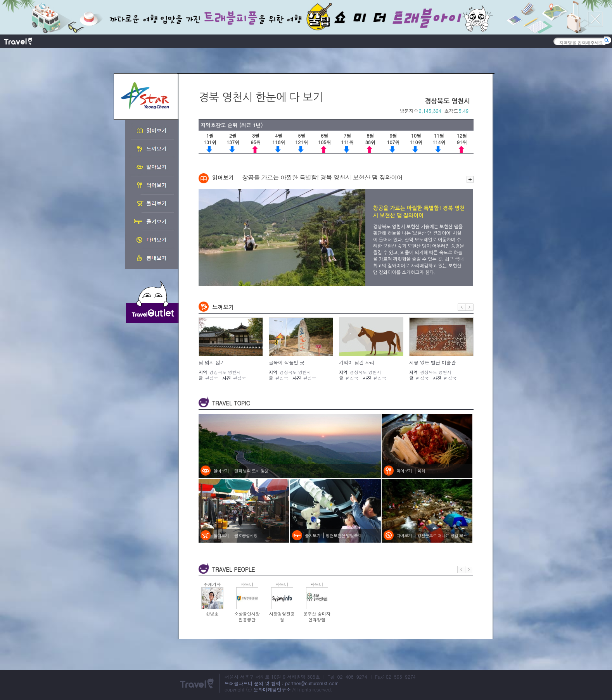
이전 (462, 307)
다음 (470, 307)
